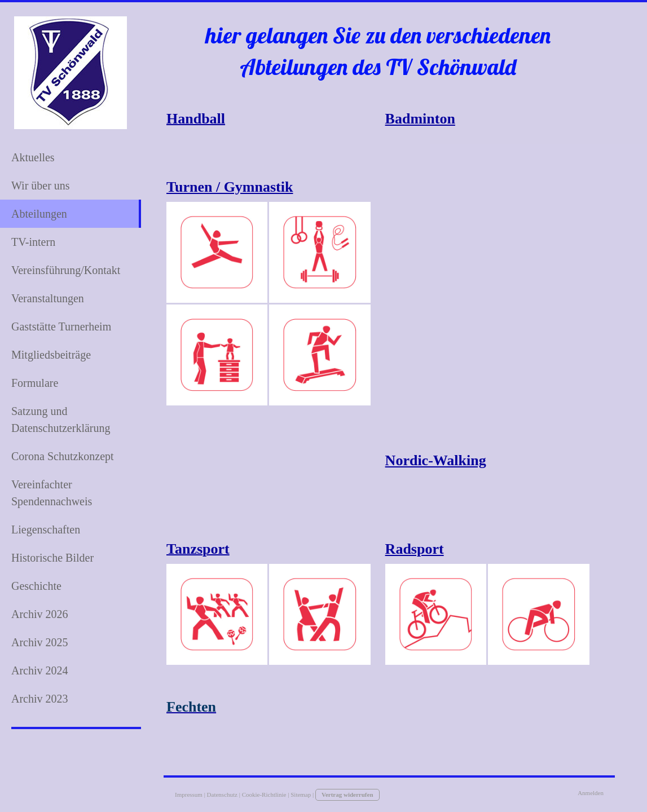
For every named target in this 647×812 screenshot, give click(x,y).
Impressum (189, 795)
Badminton (420, 119)
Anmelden (591, 793)
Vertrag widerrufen (347, 795)
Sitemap (301, 795)
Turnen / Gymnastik (230, 187)
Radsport (415, 549)
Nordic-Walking (436, 460)
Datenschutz (222, 795)
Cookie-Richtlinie (264, 795)
